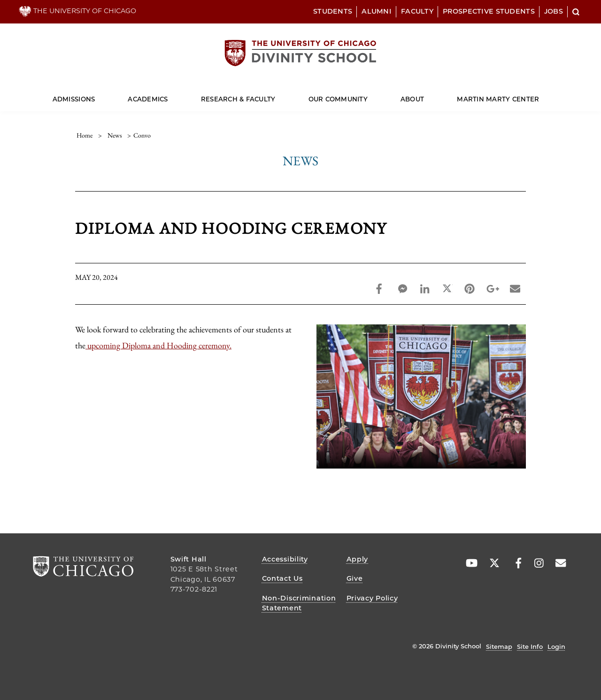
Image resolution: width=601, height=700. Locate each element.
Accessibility (285, 559)
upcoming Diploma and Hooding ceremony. (158, 345)
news (115, 135)
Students (333, 11)
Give (355, 578)
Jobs (554, 11)
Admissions (74, 99)
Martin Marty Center (498, 99)
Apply (358, 559)
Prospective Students (489, 11)
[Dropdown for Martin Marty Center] (539, 95)
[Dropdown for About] (424, 95)
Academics (148, 99)
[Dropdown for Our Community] (368, 95)
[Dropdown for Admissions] (95, 95)
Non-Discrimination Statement (299, 603)
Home (85, 135)
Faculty (417, 11)
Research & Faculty (238, 99)
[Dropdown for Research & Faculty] (275, 95)
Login (556, 646)
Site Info (530, 646)
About (412, 99)
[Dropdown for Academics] (168, 95)
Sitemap (499, 646)
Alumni (377, 11)
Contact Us (282, 578)
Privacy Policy (372, 598)
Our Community (338, 99)
